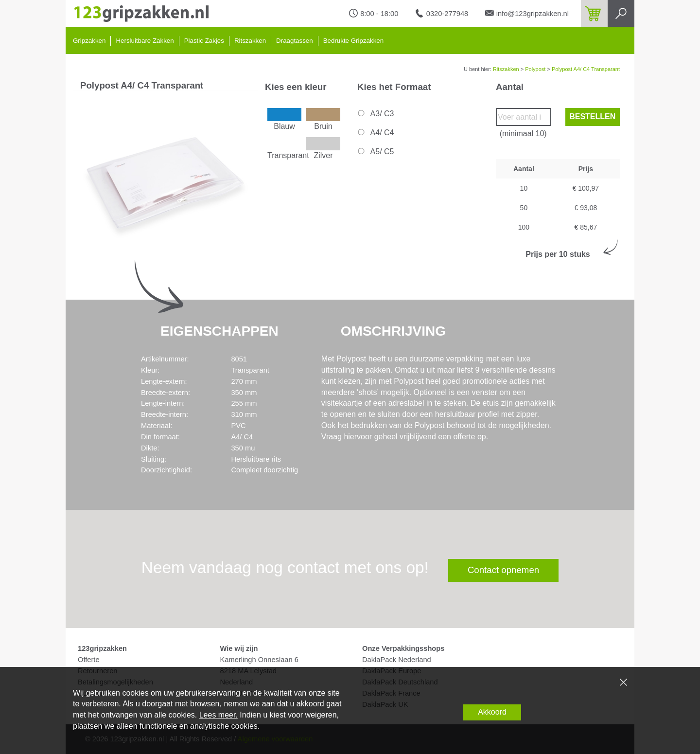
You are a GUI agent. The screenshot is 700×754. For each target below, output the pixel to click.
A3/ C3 (375, 114)
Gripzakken (89, 41)
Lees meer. (219, 715)
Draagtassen (295, 41)
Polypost (535, 69)
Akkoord (492, 712)
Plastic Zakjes (204, 41)
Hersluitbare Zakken (145, 41)
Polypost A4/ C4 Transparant (586, 69)
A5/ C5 (375, 152)
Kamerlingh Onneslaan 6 (259, 660)
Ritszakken (250, 41)
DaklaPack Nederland (397, 660)
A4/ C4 (375, 133)
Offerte (89, 660)
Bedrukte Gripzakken (353, 41)
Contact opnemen (503, 570)
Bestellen (592, 117)
